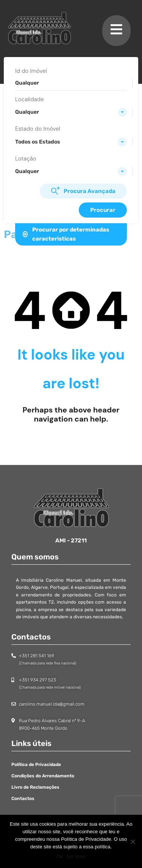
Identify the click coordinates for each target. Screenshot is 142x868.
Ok (60, 856)
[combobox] (71, 112)
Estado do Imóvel (38, 129)
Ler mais (76, 856)
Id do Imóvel (31, 71)
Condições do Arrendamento (43, 776)
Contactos (23, 798)
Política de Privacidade (36, 765)
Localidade (30, 99)
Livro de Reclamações (35, 787)
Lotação (26, 159)
